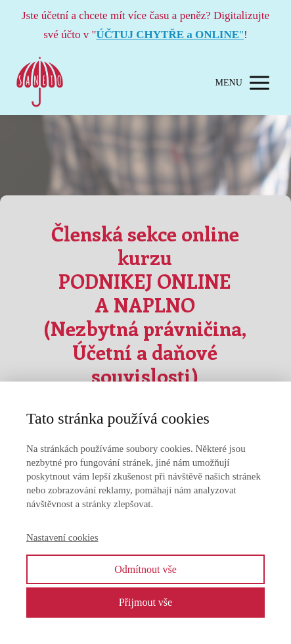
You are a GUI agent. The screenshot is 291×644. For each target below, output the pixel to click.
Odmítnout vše (145, 569)
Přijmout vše (145, 602)
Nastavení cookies (62, 537)
